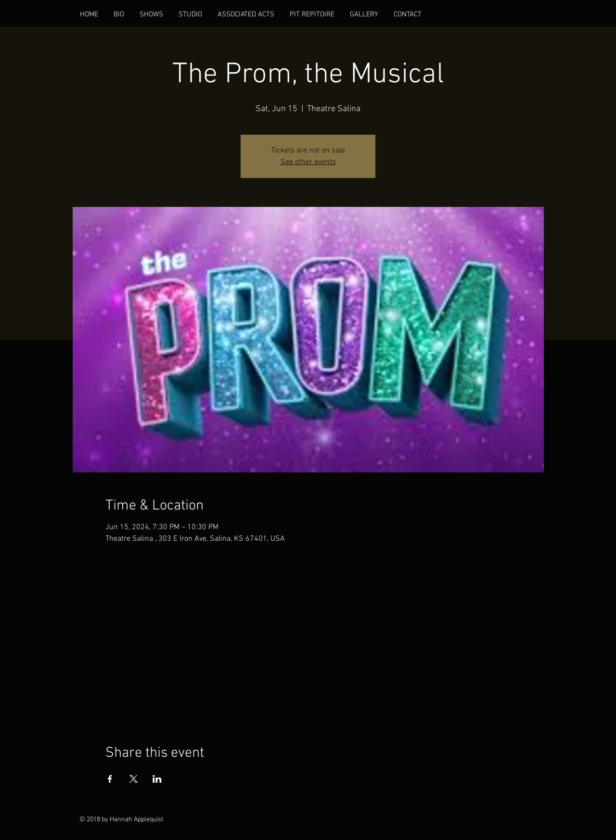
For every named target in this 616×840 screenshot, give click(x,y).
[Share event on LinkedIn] (157, 779)
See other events (308, 162)
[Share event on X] (134, 779)
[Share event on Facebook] (110, 779)
